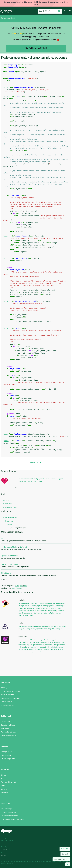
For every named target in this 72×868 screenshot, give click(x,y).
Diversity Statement (8, 705)
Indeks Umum (8, 504)
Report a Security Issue (9, 732)
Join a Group (5, 722)
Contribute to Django (8, 725)
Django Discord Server (10, 556)
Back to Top (36, 462)
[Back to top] (68, 864)
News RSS (4, 792)
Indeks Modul (12, 547)
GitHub (3, 775)
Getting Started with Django (10, 691)
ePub (26, 586)
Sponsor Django (6, 809)
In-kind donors (8, 840)
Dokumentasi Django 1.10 (12, 517)
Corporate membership (9, 812)
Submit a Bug (6, 728)
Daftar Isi (23, 547)
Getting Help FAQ (7, 752)
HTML (17, 586)
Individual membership (9, 735)
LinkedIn (4, 789)
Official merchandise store (10, 816)
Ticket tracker (6, 573)
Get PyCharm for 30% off (36, 48)
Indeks (4, 547)
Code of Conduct (7, 702)
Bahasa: (65, 854)
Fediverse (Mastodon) (8, 782)
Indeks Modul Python (10, 507)
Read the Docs (17, 588)
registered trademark (55, 862)
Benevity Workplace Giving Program (13, 819)
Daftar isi (6, 500)
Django (6, 11)
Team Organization (7, 695)
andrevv (6, 856)
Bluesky (4, 785)
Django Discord (6, 755)
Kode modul (9, 521)
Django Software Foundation (11, 698)
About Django (6, 688)
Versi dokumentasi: (61, 859)
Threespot (6, 849)
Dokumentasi (8, 18)
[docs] (6, 87)
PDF (22, 586)
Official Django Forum (9, 564)
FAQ (3, 538)
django (10, 524)
